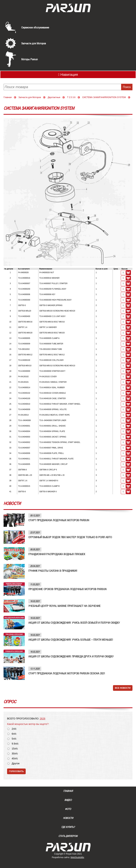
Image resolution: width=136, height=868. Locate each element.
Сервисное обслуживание (35, 27)
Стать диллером (68, 836)
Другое (16, 763)
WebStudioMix (77, 857)
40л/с (15, 759)
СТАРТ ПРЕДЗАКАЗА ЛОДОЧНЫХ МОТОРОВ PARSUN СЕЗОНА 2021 (67, 673)
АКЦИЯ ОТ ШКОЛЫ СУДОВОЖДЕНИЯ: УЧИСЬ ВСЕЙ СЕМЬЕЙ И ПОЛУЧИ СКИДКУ (74, 623)
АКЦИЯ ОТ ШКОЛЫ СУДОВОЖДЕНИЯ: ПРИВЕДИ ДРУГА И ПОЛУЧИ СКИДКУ (71, 656)
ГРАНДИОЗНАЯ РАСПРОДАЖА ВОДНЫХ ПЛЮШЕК (57, 554)
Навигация (68, 75)
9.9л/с (15, 744)
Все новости (123, 688)
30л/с (15, 754)
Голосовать (16, 771)
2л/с (14, 729)
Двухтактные (54, 97)
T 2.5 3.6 (71, 97)
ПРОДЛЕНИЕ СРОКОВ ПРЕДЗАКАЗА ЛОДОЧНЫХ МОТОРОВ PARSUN (67, 589)
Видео (68, 800)
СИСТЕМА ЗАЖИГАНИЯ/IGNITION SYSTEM (104, 97)
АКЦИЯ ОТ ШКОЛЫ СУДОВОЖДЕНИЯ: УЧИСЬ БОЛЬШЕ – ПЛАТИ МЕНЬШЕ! (71, 640)
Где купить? (68, 827)
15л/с (15, 749)
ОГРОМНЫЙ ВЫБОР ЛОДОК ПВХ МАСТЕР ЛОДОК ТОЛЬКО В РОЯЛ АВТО (70, 537)
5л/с (14, 739)
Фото (68, 809)
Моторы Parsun (29, 59)
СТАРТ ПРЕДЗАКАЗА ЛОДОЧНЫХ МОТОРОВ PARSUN (59, 520)
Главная (8, 97)
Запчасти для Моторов (34, 43)
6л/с (14, 734)
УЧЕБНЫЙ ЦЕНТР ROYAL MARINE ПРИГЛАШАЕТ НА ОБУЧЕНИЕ (64, 606)
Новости (68, 818)
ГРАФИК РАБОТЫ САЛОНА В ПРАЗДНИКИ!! (53, 571)
